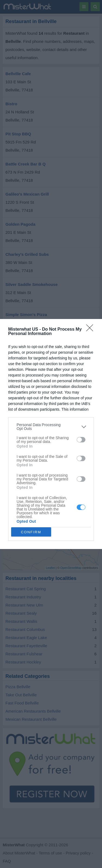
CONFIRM (31, 532)
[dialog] (51, 434)
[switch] (81, 440)
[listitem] (51, 427)
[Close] (91, 330)
